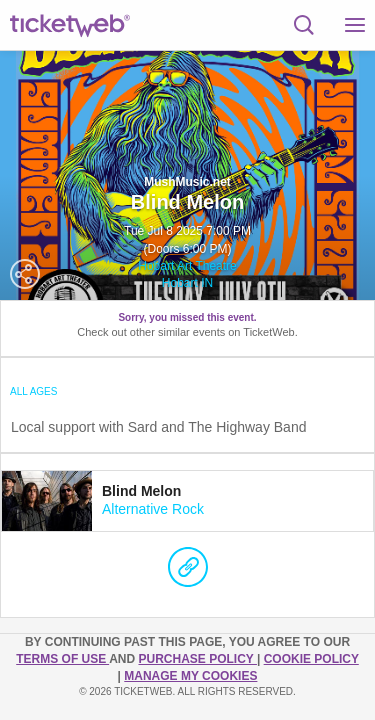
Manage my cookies (190, 676)
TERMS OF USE (62, 659)
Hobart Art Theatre (187, 266)
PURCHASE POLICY (197, 659)
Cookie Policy (311, 659)
